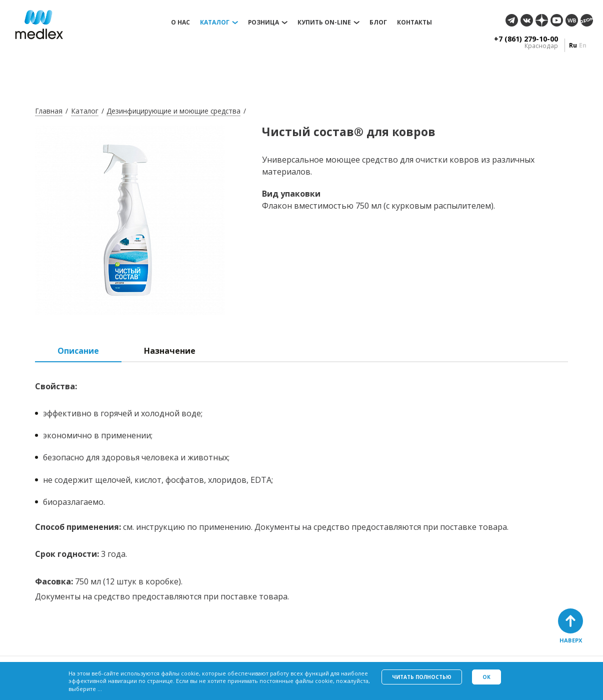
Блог (378, 23)
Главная (49, 111)
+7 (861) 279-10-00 (526, 39)
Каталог (215, 23)
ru (573, 45)
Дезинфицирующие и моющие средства (173, 111)
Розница (263, 23)
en (583, 45)
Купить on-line (324, 23)
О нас (180, 23)
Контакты (414, 23)
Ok (486, 677)
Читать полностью (422, 677)
